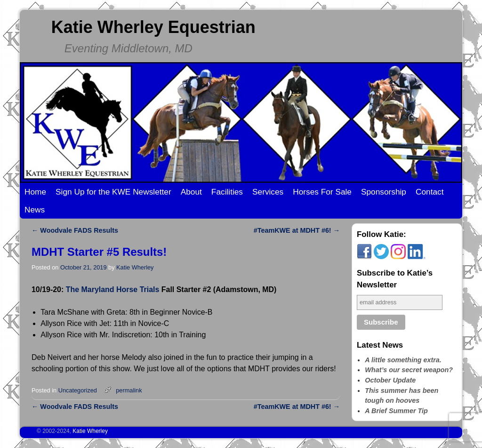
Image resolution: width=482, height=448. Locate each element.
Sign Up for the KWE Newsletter (113, 192)
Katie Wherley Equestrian (153, 27)
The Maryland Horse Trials (113, 289)
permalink (129, 390)
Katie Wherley (135, 267)
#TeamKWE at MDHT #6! (297, 230)
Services (268, 192)
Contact (430, 192)
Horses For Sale (322, 192)
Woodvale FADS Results (75, 230)
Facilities (227, 192)
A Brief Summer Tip (396, 411)
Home (35, 192)
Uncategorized (78, 390)
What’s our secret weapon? (409, 370)
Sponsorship (384, 192)
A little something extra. (403, 360)
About (191, 192)
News (35, 210)
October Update (390, 380)
